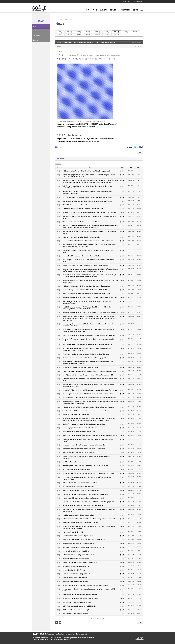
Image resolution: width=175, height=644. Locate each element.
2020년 (107, 32)
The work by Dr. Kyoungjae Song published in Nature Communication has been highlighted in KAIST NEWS (87, 192)
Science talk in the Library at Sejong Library (76, 551)
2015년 (69, 35)
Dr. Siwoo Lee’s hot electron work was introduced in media (81, 367)
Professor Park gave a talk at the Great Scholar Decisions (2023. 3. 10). (85, 290)
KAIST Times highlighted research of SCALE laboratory (80, 606)
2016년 (60, 35)
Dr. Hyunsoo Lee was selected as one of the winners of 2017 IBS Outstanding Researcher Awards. (87, 478)
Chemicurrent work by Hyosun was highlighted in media (80, 595)
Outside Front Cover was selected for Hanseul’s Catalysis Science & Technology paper (90, 371)
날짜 (131, 168)
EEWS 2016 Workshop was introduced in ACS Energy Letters (81, 490)
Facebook (140, 148)
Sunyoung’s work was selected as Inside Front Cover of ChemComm (84, 449)
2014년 (79, 35)
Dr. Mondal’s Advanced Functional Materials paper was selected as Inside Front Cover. (90, 390)
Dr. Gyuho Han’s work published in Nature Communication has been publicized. (87, 197)
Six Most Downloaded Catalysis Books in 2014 (77, 566)
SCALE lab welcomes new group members (76, 559)
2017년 (135, 32)
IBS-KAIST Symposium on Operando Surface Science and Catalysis (84, 424)
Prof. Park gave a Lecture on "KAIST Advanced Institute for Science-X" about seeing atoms (89, 261)
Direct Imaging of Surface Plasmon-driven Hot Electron (80, 428)
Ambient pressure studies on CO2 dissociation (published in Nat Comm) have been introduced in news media (88, 385)
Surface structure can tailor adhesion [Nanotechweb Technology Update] (85, 585)
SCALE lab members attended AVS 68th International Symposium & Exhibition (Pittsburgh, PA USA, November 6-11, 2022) (87, 308)
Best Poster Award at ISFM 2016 (73, 532)
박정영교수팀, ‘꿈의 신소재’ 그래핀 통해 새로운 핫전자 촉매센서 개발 (84, 540)
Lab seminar (37, 36)
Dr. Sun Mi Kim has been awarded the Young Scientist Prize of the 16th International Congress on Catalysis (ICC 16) (89, 527)
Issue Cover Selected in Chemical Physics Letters (78, 536)
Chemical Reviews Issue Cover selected (75, 578)
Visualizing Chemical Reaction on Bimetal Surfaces (78, 452)
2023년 (79, 32)
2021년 (98, 32)
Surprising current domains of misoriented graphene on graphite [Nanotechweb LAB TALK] (89, 590)
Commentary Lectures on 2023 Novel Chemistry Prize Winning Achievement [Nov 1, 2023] (89, 251)
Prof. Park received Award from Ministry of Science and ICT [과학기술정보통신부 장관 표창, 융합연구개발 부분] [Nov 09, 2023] (89, 246)
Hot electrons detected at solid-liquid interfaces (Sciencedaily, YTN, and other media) (89, 519)
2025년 (60, 32)
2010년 (116, 35)
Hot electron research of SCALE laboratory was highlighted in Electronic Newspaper (89, 407)
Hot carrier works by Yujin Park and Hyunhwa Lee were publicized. (83, 209)
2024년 (69, 32)
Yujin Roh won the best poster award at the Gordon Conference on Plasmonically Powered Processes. (88, 187)
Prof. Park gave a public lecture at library (75, 614)
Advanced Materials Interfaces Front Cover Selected (79, 543)
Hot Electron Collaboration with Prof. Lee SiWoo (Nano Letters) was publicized (87, 286)
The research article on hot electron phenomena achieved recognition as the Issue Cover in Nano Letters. (90, 281)
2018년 (126, 32)
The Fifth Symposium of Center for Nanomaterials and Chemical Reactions (86, 466)
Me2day (137, 148)
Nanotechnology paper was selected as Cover (77, 602)
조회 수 (139, 168)
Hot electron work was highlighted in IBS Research (78, 555)
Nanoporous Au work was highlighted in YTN (76, 574)
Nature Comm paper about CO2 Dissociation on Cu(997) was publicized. (85, 265)
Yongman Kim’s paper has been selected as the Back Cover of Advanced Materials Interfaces (89, 340)
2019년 (116, 32)
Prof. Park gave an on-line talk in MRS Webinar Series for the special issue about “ (88, 394)
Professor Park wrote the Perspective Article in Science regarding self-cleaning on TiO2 (90, 435)
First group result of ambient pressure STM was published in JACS (83, 547)
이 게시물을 (129, 147)
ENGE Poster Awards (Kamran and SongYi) (76, 610)
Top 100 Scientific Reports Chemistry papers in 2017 (79, 469)
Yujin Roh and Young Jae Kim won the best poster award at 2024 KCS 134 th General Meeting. (89, 232)
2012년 (98, 35)
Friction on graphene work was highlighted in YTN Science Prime (83, 505)
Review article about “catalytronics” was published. (78, 487)
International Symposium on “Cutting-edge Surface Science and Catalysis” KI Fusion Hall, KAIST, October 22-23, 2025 (89, 176)
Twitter (135, 148)
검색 (57, 622)
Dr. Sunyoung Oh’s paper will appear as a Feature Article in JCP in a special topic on (89, 398)
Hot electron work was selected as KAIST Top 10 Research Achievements (85, 494)
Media (35, 31)
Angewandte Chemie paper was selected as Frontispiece (80, 598)
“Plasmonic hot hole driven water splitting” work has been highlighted (84, 358)
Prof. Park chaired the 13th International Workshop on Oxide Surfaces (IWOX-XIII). (88, 345)
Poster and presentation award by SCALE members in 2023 (81, 237)
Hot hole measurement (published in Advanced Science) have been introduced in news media (90, 380)
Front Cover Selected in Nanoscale (73, 462)
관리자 (59, 46)
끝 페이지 (103, 619)
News (35, 26)
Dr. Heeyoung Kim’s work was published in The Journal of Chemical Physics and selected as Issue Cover (88, 325)
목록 (140, 153)
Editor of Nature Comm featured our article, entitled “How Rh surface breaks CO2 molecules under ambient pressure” (88, 363)
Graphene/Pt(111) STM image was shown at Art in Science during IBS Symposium (90, 42)
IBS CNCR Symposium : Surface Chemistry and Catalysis (80, 483)
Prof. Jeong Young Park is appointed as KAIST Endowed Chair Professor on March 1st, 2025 (90, 217)
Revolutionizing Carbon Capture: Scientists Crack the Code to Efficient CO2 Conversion (90, 212)
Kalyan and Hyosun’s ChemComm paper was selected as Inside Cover (85, 445)
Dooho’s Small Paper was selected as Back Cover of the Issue (82, 256)
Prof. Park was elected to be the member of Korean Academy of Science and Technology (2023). (87, 302)
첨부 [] (60, 147)
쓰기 (140, 622)
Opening (35, 40)
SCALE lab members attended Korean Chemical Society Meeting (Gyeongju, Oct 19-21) (90, 312)
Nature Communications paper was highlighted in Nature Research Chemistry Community (86, 457)
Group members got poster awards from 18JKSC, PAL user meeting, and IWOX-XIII (89, 335)
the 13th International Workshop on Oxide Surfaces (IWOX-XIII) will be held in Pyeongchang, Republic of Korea (86, 349)
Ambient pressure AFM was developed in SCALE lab (79, 432)
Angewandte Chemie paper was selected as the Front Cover (81, 523)
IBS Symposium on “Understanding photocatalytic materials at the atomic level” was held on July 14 (89, 510)
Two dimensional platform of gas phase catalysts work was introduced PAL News (88, 201)
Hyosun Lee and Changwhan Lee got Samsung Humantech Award (83, 498)
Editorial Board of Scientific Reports (74, 570)
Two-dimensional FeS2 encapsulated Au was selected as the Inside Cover (86, 411)
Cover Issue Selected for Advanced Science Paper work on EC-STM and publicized (88, 241)
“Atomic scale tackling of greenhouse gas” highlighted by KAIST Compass (86, 354)
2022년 (88, 32)
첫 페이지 (95, 619)
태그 (60, 622)
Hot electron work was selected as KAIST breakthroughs (80, 562)
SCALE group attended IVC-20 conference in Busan (79, 515)
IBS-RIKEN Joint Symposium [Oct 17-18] (76, 415)
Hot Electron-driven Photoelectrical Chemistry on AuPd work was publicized (86, 171)
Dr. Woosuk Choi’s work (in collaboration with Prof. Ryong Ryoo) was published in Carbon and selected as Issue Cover (88, 330)
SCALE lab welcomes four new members (75, 581)
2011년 (107, 35)
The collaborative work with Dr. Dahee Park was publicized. (81, 222)
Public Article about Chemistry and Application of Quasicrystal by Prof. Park (86, 294)
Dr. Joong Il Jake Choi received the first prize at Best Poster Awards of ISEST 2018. (89, 473)
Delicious (142, 148)
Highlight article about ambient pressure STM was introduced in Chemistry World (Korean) (87, 440)
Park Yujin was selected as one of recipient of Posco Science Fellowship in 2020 (88, 375)
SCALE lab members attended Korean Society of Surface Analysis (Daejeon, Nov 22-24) (90, 297)
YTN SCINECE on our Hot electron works (75, 205)
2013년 (88, 35)
